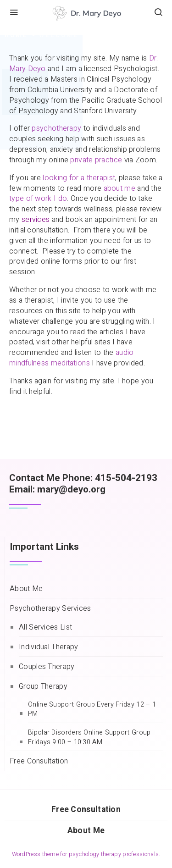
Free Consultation (39, 761)
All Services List (45, 628)
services (36, 220)
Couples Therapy (47, 667)
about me (119, 188)
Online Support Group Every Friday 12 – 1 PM (92, 710)
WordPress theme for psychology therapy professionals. (86, 854)
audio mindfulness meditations (72, 358)
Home (16, 35)
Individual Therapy (48, 647)
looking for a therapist (79, 178)
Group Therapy (43, 687)
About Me (26, 589)
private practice (96, 160)
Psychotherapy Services (50, 609)
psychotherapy (56, 128)
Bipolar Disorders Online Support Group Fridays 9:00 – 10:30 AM (89, 738)
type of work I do (38, 199)
